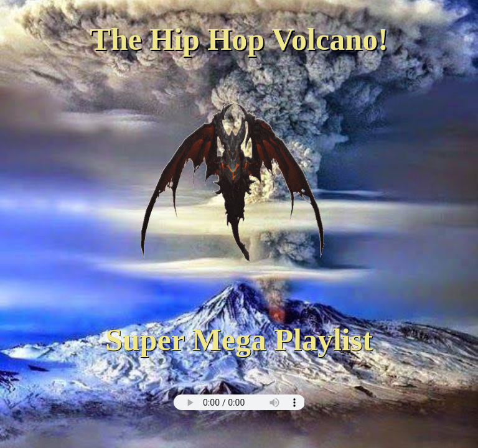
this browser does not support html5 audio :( (239, 402)
